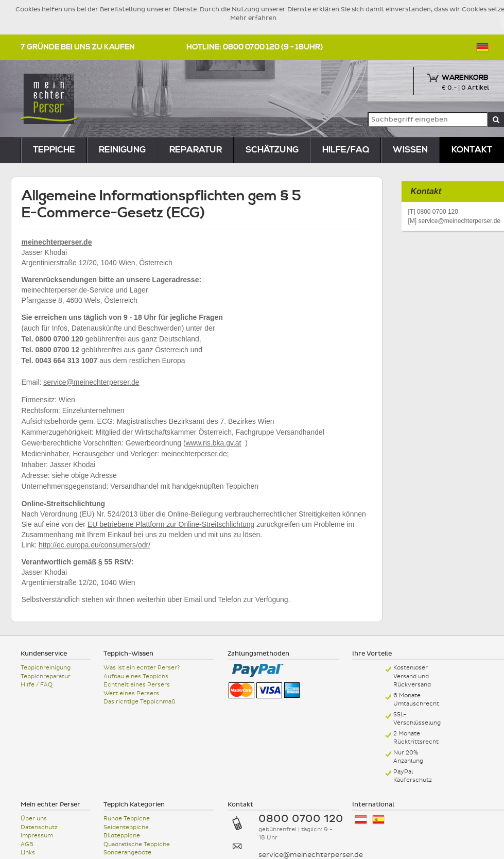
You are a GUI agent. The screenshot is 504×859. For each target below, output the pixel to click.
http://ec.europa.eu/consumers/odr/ (94, 545)
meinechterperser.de (57, 242)
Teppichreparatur (46, 676)
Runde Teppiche (127, 819)
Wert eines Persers (131, 693)
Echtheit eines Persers (137, 685)
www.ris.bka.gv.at (214, 443)
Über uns (34, 819)
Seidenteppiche (126, 827)
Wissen (410, 150)
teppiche (54, 150)
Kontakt (472, 150)
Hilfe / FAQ (37, 685)
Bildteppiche (122, 836)
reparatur (196, 150)
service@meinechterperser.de (91, 382)
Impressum (37, 836)
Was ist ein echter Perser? (142, 668)
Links (28, 853)
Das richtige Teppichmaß (139, 702)
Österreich (361, 820)
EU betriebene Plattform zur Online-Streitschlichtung (171, 524)
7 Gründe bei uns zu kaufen (78, 47)
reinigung (122, 150)
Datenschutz (39, 827)
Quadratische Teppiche (137, 844)
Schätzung (272, 150)
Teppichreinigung (46, 668)
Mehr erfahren (253, 18)
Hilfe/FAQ (346, 150)
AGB (27, 844)
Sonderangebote (127, 853)
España (378, 820)
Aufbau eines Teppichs (136, 676)
